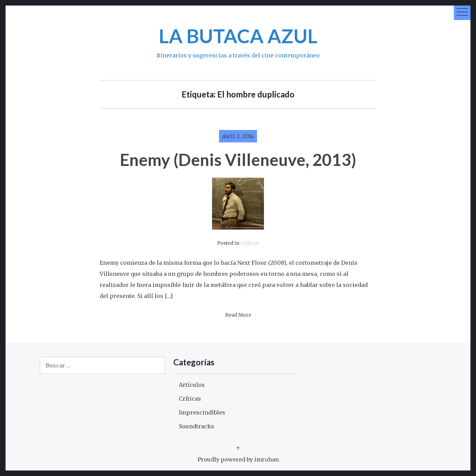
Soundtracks (196, 426)
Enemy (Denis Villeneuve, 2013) (238, 160)
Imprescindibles (202, 412)
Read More (238, 315)
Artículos (192, 385)
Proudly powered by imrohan (238, 459)
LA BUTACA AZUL (238, 36)
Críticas (250, 243)
